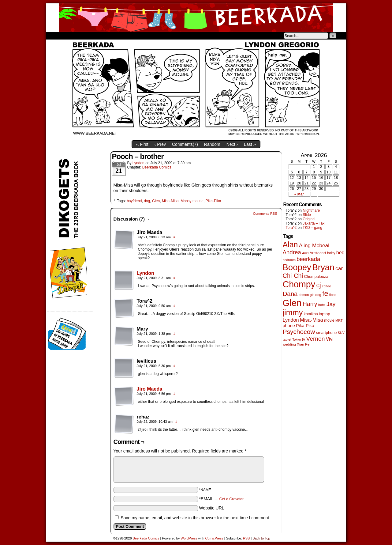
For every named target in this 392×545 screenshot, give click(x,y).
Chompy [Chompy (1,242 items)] (299, 284)
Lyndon (138, 163)
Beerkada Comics (196, 18)
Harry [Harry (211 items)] (310, 304)
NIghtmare (311, 210)
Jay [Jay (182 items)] (331, 304)
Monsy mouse (192, 201)
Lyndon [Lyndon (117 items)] (291, 320)
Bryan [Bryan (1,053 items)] (323, 267)
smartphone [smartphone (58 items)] (327, 333)
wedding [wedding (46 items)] (289, 344)
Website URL (211, 508)
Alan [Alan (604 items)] (290, 244)
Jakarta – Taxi (314, 223)
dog (147, 201)
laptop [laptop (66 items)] (325, 314)
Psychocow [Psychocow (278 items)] (299, 332)
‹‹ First (142, 144)
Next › (232, 144)
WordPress (189, 538)
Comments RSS (265, 214)
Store (92, 36)
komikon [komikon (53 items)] (311, 314)
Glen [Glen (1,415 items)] (292, 303)
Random (212, 144)
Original (309, 219)
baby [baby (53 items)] (331, 253)
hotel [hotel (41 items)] (322, 305)
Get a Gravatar (231, 499)
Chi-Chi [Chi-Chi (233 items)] (293, 276)
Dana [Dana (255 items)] (290, 294)
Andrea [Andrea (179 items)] (292, 252)
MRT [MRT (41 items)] (339, 320)
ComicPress (214, 538)
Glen (156, 201)
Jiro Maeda (150, 389)
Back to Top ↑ (263, 538)
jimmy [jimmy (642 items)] (293, 312)
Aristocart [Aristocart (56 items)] (318, 253)
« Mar (299, 194)
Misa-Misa (170, 201)
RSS (246, 538)
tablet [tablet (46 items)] (287, 339)
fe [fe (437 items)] (325, 293)
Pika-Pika (213, 201)
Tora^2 (291, 228)
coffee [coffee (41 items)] (327, 286)
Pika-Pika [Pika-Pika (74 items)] (305, 326)
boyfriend (134, 201)
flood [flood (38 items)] (333, 295)
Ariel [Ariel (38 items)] (305, 253)
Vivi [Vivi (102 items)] (330, 339)
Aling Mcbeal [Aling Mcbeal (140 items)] (314, 245)
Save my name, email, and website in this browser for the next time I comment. (195, 518)
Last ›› (250, 144)
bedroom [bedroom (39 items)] (289, 260)
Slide (307, 215)
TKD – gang (312, 228)
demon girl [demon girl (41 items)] (306, 295)
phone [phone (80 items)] (289, 326)
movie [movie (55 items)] (329, 320)
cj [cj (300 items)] (318, 285)
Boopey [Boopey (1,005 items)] (297, 267)
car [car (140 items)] (339, 268)
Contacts (115, 36)
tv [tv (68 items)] (303, 339)
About (73, 36)
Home (55, 36)
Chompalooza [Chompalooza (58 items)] (316, 276)
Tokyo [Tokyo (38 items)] (297, 339)
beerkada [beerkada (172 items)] (308, 259)
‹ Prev (160, 144)
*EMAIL (221, 499)
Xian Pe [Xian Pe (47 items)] (303, 344)
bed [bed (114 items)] (340, 252)
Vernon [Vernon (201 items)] (315, 339)
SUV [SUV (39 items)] (341, 333)
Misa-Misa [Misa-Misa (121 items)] (312, 320)
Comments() (185, 144)
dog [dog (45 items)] (318, 295)
